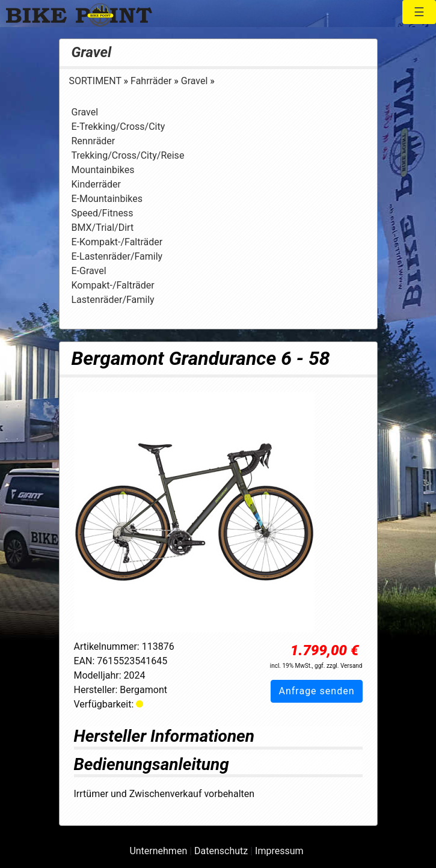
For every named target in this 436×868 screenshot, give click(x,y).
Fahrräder (152, 81)
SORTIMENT (97, 81)
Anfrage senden (316, 691)
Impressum (279, 851)
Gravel (92, 52)
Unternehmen (158, 851)
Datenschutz (221, 851)
